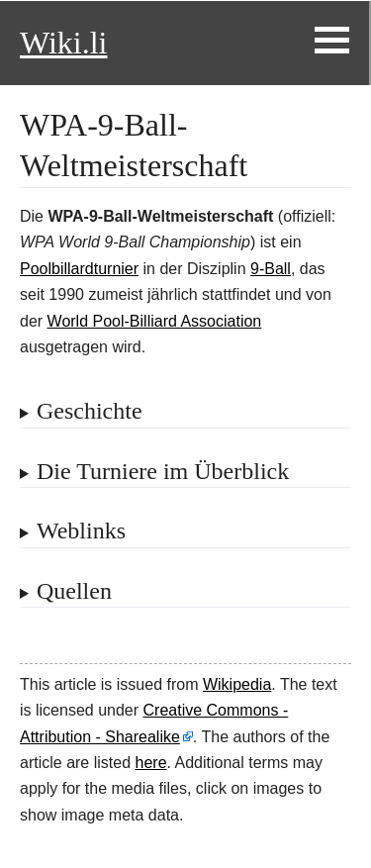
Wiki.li (63, 43)
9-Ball (271, 269)
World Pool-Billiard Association (155, 321)
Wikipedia (237, 684)
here (151, 763)
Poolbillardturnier (79, 269)
